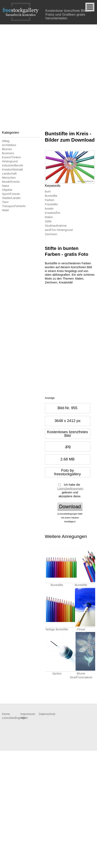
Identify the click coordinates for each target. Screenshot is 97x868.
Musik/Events (11, 182)
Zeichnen (51, 234)
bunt (48, 191)
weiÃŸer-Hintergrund (59, 230)
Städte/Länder (11, 198)
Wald (5, 210)
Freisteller (51, 204)
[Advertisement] (48, 75)
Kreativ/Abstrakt (13, 169)
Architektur (9, 145)
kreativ (49, 209)
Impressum (28, 714)
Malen (49, 217)
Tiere (5, 202)
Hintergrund (10, 161)
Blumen (7, 149)
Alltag (6, 141)
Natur (6, 186)
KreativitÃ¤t (53, 213)
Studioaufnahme (56, 226)
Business (8, 153)
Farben (50, 200)
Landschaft (9, 174)
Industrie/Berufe (13, 165)
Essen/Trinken (12, 157)
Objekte (7, 190)
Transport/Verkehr (14, 206)
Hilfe (23, 718)
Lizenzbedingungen (70, 489)
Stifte (48, 221)
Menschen (9, 178)
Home (6, 714)
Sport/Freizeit (11, 194)
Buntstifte (51, 196)
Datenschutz (47, 714)
